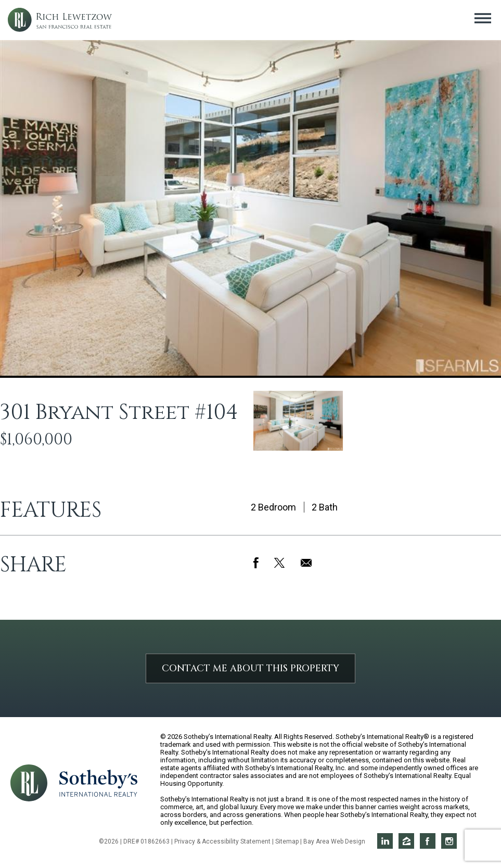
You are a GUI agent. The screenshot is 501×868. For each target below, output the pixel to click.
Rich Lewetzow (60, 20)
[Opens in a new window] (98, 782)
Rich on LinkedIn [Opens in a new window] (385, 841)
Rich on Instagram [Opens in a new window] (449, 841)
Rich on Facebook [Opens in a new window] (428, 841)
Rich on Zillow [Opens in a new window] (406, 841)
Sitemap (287, 841)
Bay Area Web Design (334, 841)
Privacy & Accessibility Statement (222, 841)
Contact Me (250, 668)
